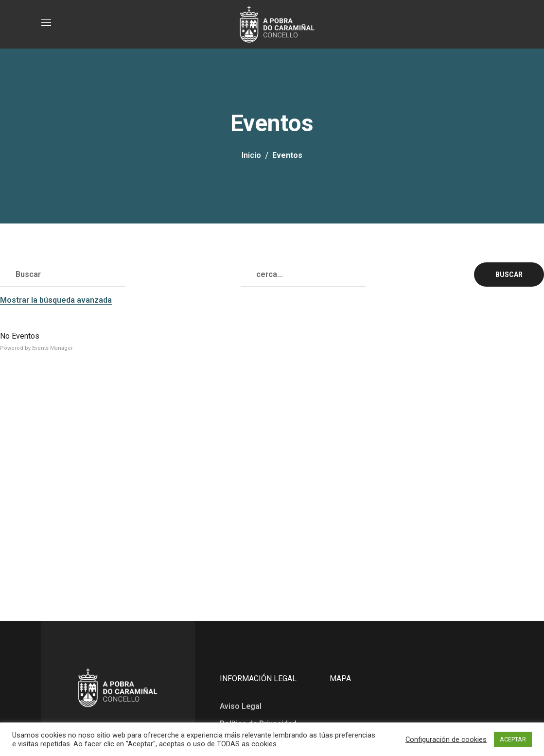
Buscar (509, 275)
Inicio (251, 155)
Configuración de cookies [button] (446, 739)
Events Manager (53, 348)
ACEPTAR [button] (513, 739)
